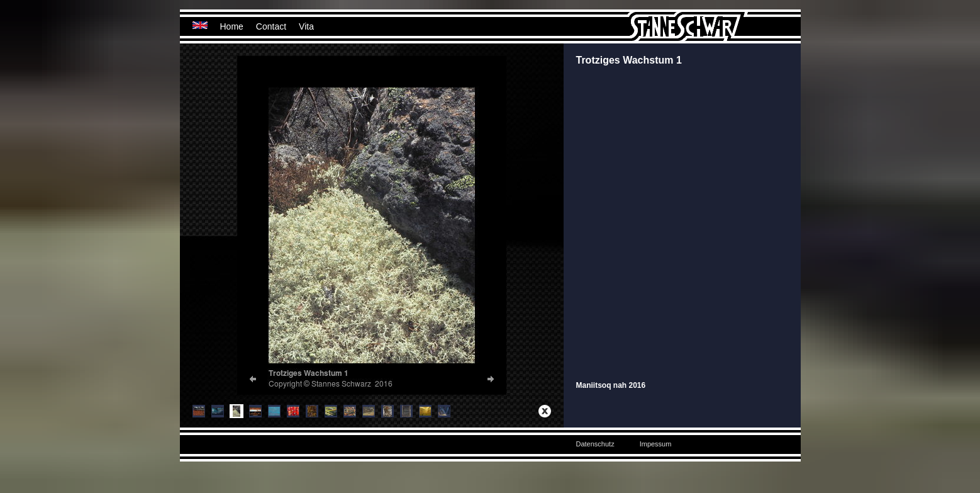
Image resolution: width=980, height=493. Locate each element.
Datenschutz (595, 444)
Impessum (656, 444)
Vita (306, 26)
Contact (271, 26)
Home (232, 26)
